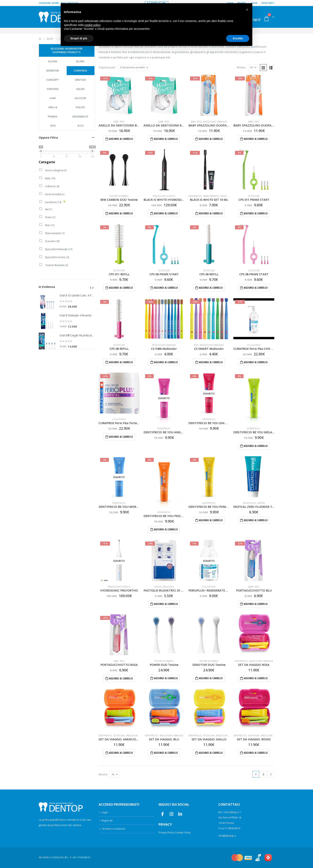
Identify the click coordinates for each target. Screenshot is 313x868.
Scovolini (254, 196)
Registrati (268, 3)
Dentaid (80, 80)
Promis (52, 116)
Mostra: (241, 67)
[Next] (271, 774)
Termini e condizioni (113, 829)
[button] (263, 68)
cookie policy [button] (93, 25)
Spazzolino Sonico (164, 196)
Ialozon (80, 98)
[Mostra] (253, 68)
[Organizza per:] (134, 68)
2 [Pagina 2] (263, 774)
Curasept (53, 80)
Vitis (80, 126)
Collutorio (254, 345)
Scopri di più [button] (79, 38)
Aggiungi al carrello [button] (121, 139)
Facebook (163, 814)
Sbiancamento (211, 196)
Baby (116, 122)
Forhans (53, 89)
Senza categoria (164, 587)
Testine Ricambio (119, 196)
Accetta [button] (238, 38)
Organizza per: (107, 67)
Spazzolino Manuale (215, 122)
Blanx (80, 61)
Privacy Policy (166, 832)
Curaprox (80, 71)
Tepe (53, 126)
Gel (49, 209)
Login (105, 812)
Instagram (171, 814)
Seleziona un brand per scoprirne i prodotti (66, 50)
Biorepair (53, 71)
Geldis (80, 89)
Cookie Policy (183, 832)
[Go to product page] (119, 95)
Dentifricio (195, 196)
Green (261, 503)
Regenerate (80, 116)
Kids (122, 122)
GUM (53, 98)
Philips (80, 107)
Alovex (53, 61)
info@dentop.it (227, 836)
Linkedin (180, 814)
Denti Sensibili (55, 194)
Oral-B (53, 107)
